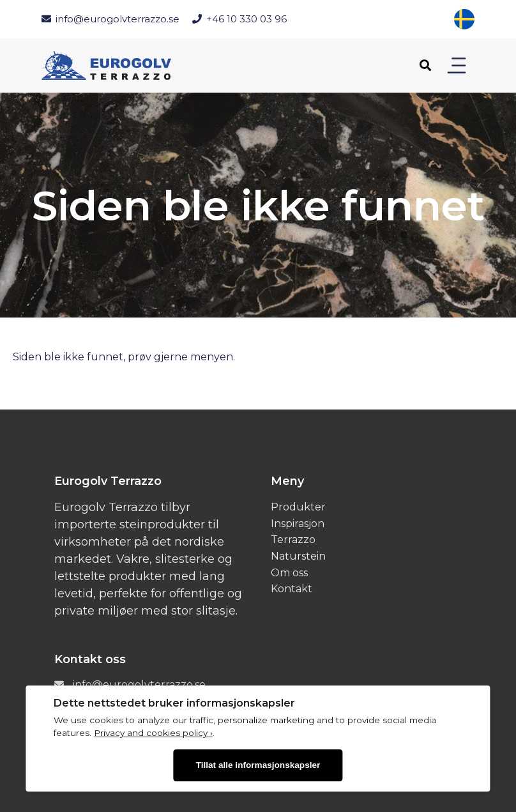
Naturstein (298, 556)
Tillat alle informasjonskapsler (258, 765)
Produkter (298, 507)
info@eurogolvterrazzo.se (110, 19)
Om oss (289, 573)
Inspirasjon (298, 524)
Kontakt (292, 589)
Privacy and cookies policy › (153, 733)
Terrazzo (293, 540)
